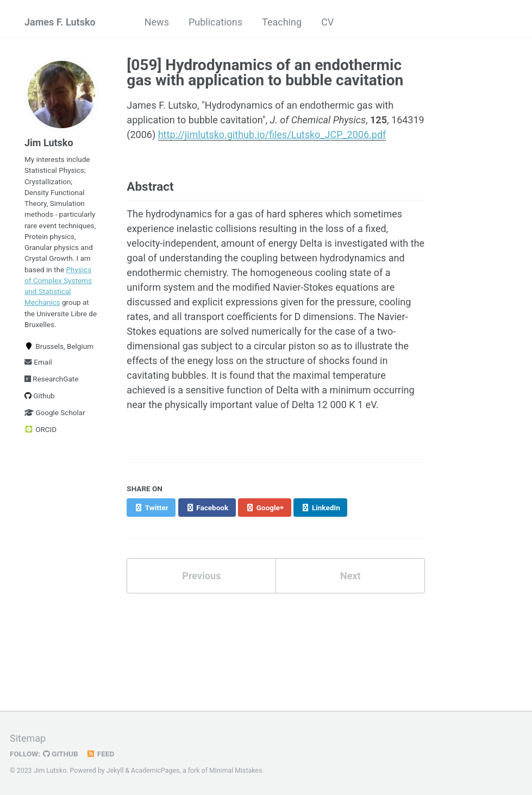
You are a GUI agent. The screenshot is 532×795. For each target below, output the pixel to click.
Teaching (282, 22)
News (157, 22)
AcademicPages (155, 771)
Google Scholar (55, 412)
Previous (201, 576)
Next (351, 576)
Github (40, 396)
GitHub (61, 754)
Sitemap (28, 738)
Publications (215, 22)
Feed (101, 754)
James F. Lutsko (60, 22)
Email (38, 362)
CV (327, 22)
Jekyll (115, 771)
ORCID (40, 429)
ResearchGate (51, 379)
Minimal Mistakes (236, 771)
